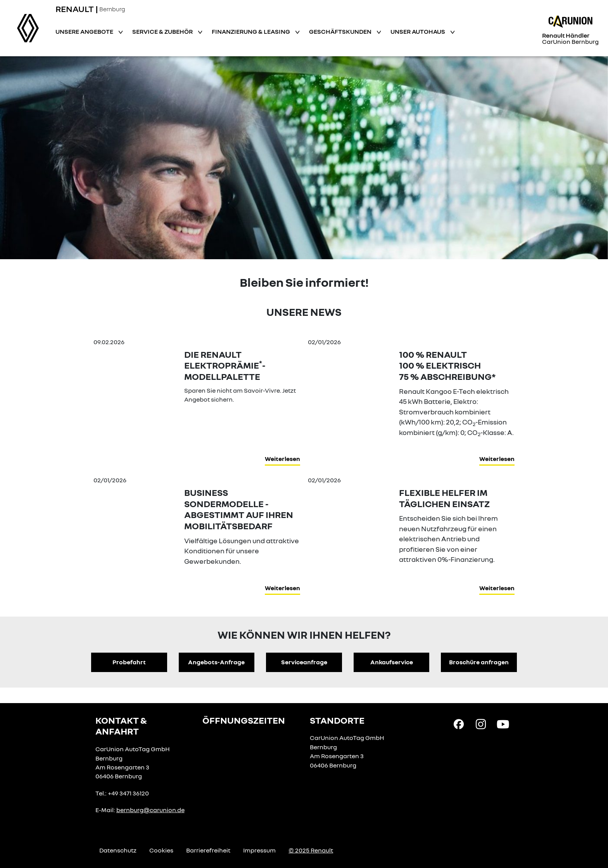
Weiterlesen (282, 459)
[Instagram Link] (481, 723)
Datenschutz (118, 850)
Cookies (161, 850)
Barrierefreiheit (208, 850)
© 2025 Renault (311, 850)
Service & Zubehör (163, 31)
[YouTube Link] (503, 723)
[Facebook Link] (459, 723)
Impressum (259, 850)
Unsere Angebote (85, 31)
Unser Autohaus (418, 31)
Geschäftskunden (341, 31)
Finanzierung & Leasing (251, 31)
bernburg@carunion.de (150, 810)
